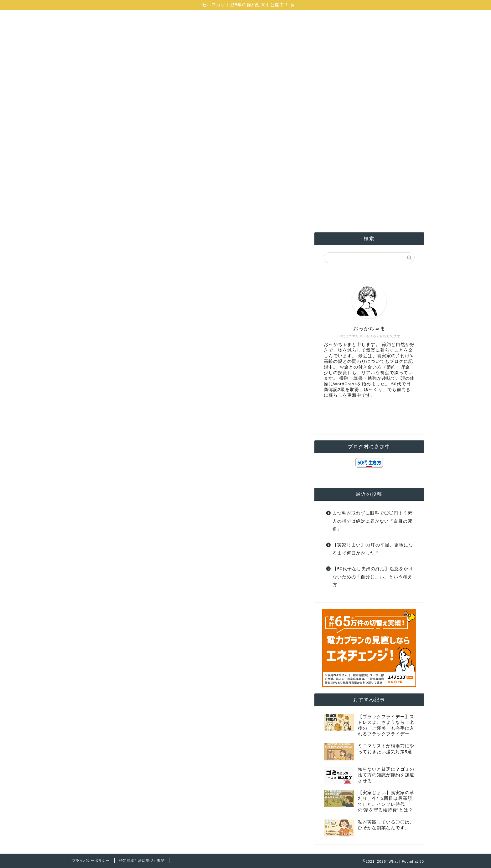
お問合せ (399, 147)
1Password (344, 147)
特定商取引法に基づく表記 (142, 860)
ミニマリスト (290, 147)
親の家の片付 (240, 147)
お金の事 (141, 147)
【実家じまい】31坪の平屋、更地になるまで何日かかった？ (373, 549)
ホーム (92, 147)
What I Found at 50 (246, 28)
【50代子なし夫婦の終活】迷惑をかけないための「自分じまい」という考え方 (373, 577)
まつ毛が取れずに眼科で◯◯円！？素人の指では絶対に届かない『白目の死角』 (372, 521)
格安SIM (191, 147)
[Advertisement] (246, 92)
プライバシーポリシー (91, 860)
